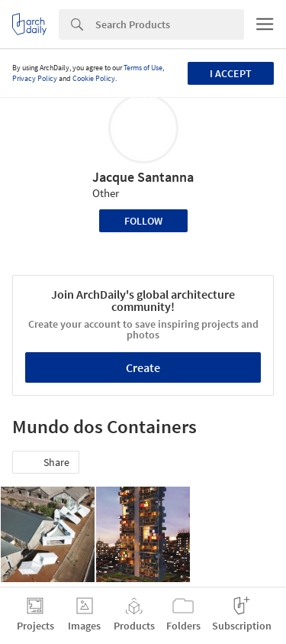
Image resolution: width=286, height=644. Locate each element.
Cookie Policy (94, 78)
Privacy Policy (35, 78)
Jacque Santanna (143, 177)
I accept (231, 73)
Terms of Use (143, 68)
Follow (143, 221)
